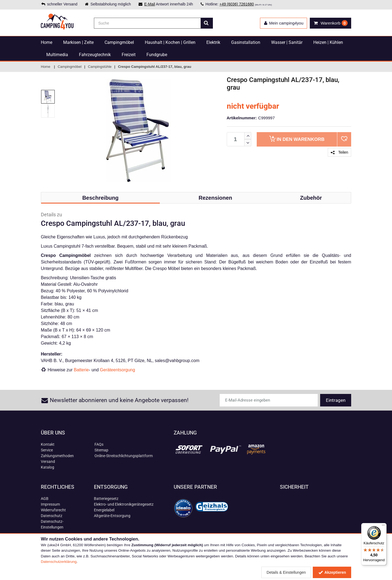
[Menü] (383, 526)
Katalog (48, 467)
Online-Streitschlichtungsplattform (124, 456)
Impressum (50, 504)
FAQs (99, 444)
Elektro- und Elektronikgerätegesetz (124, 504)
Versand (48, 461)
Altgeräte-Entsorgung (112, 516)
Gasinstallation (246, 42)
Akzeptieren (332, 572)
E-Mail (150, 4)
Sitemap (101, 450)
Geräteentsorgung (117, 370)
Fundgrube (157, 55)
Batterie (81, 370)
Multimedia (57, 55)
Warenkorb (297, 139)
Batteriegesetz (106, 499)
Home (47, 42)
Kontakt (48, 444)
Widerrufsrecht (53, 510)
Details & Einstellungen (286, 572)
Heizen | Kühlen (328, 42)
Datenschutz (52, 516)
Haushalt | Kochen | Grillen (170, 42)
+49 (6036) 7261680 (237, 4)
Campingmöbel (119, 42)
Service (47, 450)
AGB (45, 499)
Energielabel (104, 510)
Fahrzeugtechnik (95, 55)
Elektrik (213, 42)
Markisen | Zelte (78, 42)
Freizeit (129, 55)
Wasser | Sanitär (287, 42)
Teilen (339, 152)
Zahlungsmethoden (57, 456)
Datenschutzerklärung (59, 562)
